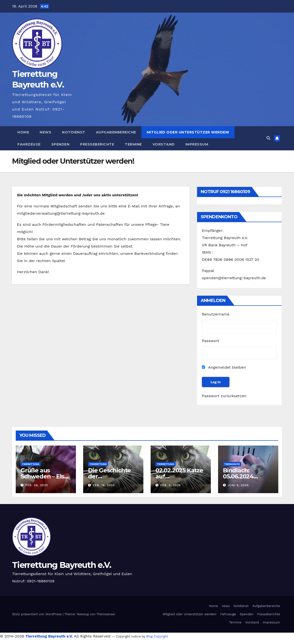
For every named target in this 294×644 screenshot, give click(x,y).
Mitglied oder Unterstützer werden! (188, 132)
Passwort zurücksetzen (224, 396)
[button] (268, 138)
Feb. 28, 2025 (37, 485)
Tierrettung (31, 464)
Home (23, 132)
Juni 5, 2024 (238, 485)
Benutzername (216, 314)
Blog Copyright (157, 636)
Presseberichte (97, 144)
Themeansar (106, 614)
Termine (133, 144)
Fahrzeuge (29, 144)
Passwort (210, 341)
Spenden (60, 144)
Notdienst (74, 132)
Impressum (197, 144)
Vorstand (164, 144)
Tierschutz (232, 464)
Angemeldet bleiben (224, 367)
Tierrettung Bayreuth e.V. (62, 565)
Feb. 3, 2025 (171, 485)
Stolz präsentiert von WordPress (37, 614)
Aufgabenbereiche (116, 132)
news (45, 132)
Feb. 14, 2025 (104, 485)
